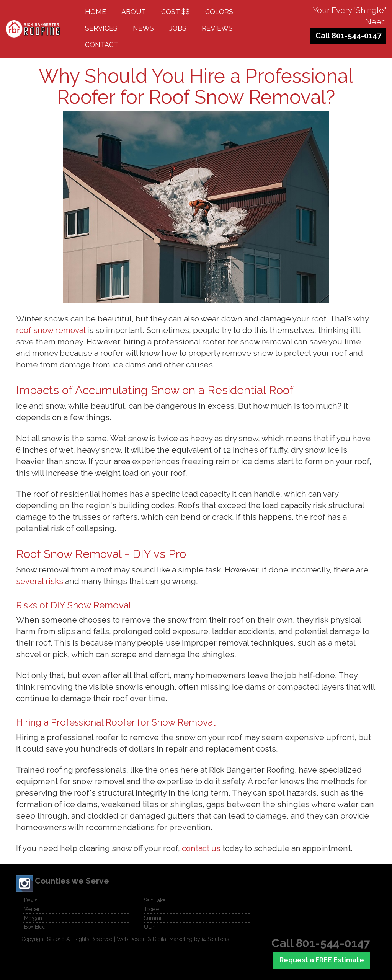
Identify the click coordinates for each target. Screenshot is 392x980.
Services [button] (101, 28)
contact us (201, 848)
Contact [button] (102, 45)
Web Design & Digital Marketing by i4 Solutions (173, 939)
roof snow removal (51, 330)
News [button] (143, 28)
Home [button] (96, 12)
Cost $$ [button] (176, 12)
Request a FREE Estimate (322, 960)
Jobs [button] (178, 28)
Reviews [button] (217, 28)
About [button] (134, 12)
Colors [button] (219, 12)
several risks (40, 581)
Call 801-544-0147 (348, 36)
